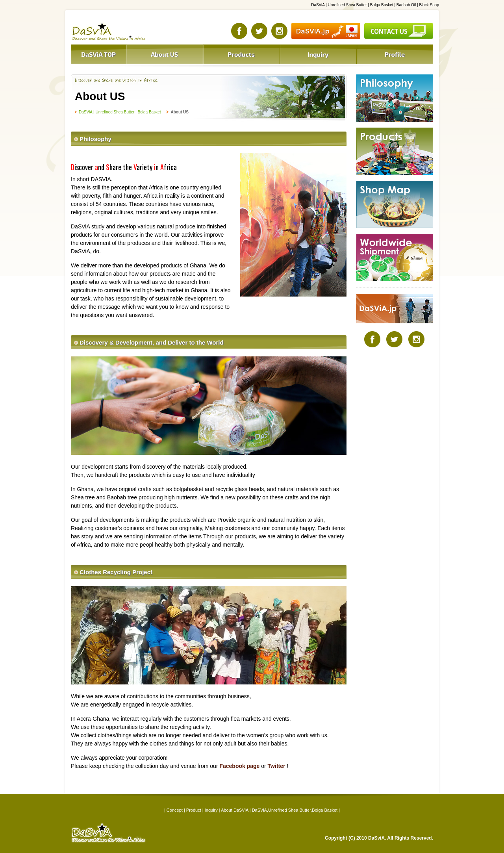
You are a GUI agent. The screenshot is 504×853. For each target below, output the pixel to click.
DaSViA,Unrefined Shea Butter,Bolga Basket (295, 810)
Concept (175, 810)
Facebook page (239, 766)
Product (194, 810)
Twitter (277, 766)
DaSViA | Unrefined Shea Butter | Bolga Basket (120, 112)
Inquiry (211, 810)
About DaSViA (235, 810)
